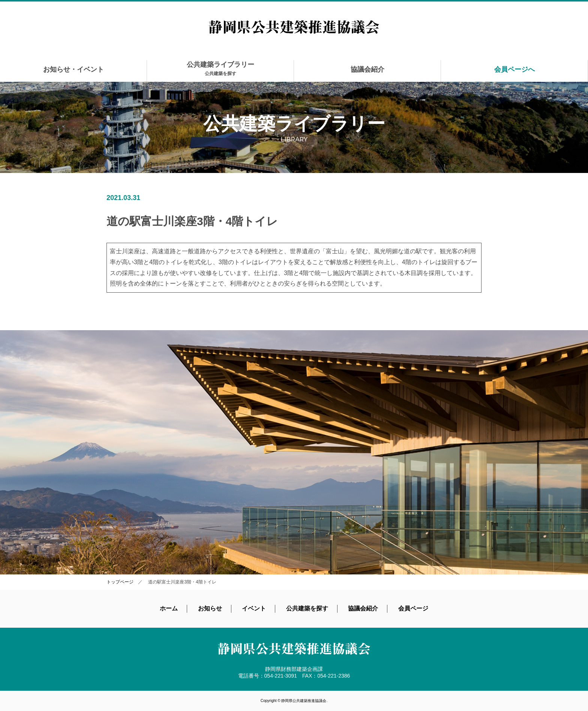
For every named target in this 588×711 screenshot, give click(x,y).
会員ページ (413, 608)
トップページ (120, 582)
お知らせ (210, 608)
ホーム (169, 608)
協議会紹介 (367, 69)
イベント (254, 608)
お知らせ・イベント (73, 69)
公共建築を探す (307, 608)
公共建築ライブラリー (220, 68)
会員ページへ (514, 69)
